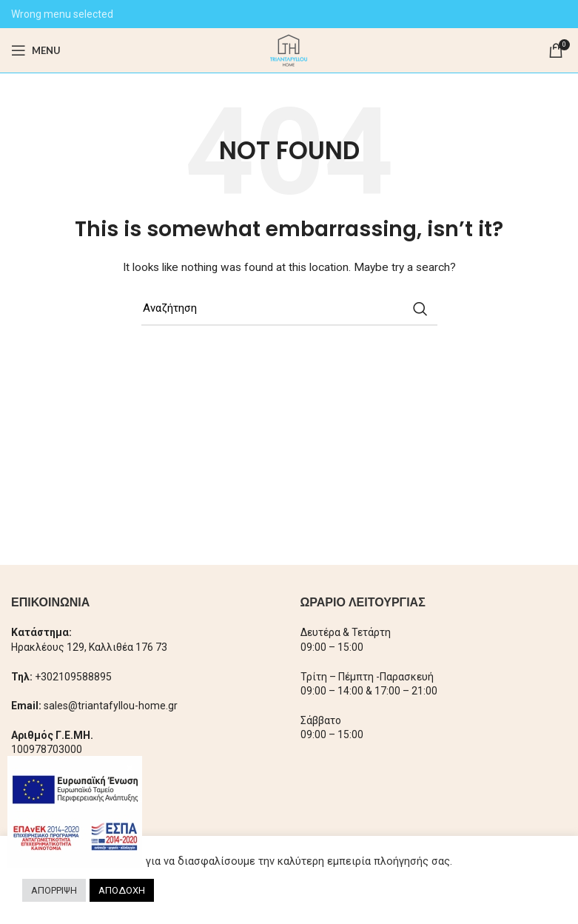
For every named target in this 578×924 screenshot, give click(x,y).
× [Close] (130, 768)
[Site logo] (289, 50)
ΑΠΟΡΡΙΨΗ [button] (54, 890)
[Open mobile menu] (36, 50)
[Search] (289, 309)
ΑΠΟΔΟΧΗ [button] (122, 890)
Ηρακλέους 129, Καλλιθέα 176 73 (89, 647)
